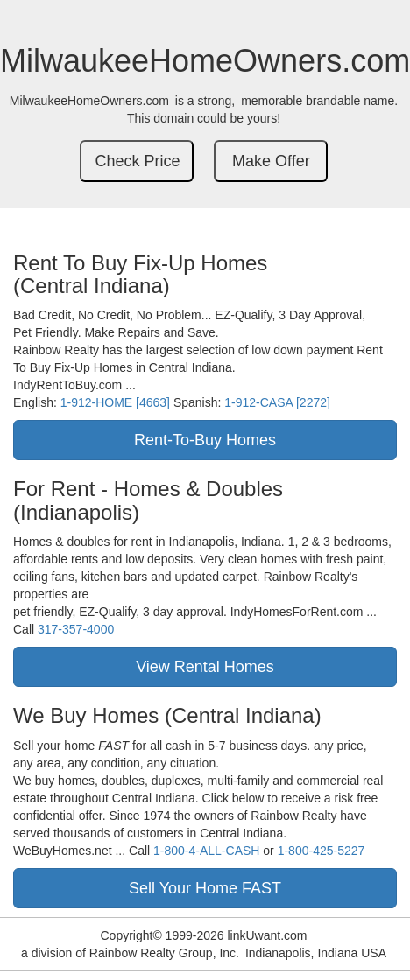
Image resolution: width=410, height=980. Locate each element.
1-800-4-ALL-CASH (206, 850)
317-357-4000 (76, 629)
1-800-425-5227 (322, 850)
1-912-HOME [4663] (115, 402)
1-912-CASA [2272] (277, 402)
